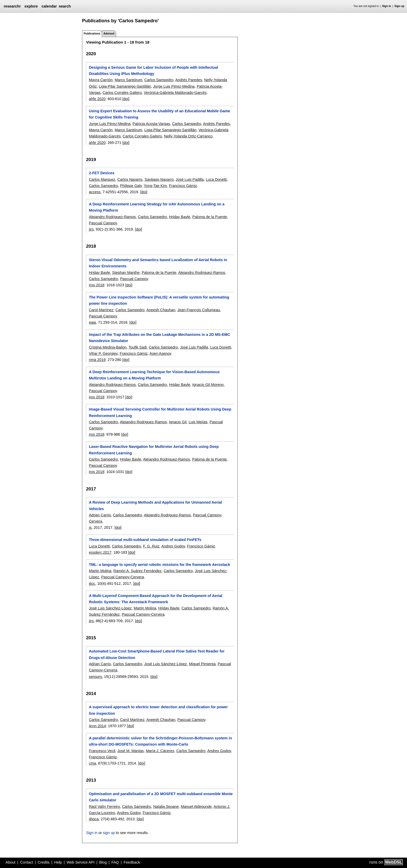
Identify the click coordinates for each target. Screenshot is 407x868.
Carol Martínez (101, 310)
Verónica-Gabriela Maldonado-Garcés (175, 93)
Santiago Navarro (159, 179)
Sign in (387, 6)
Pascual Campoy (103, 223)
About (11, 862)
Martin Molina (100, 571)
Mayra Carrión (101, 80)
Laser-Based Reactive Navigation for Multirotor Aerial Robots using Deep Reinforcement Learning (154, 450)
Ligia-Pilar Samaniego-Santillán (125, 86)
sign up (109, 833)
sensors (95, 677)
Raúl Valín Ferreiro (104, 807)
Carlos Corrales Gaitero (122, 93)
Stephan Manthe (126, 273)
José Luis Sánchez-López (110, 608)
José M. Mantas (131, 751)
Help (58, 862)
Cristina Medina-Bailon (108, 347)
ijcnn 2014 (97, 726)
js (90, 527)
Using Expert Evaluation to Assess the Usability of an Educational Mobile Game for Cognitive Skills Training (159, 114)
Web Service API (80, 862)
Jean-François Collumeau (199, 310)
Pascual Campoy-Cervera (123, 577)
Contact (26, 862)
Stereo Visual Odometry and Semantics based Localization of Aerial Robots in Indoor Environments (158, 263)
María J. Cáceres (160, 751)
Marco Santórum (128, 80)
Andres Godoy (173, 546)
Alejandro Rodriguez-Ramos (112, 217)
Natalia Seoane (166, 807)
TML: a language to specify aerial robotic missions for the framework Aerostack (159, 565)
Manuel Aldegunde (196, 807)
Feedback (132, 862)
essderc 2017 (100, 552)
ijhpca (94, 819)
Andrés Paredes (189, 80)
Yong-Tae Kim (155, 186)
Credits (44, 862)
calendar (49, 6)
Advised (109, 33)
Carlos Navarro (130, 179)
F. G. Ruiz (151, 546)
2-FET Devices (101, 173)
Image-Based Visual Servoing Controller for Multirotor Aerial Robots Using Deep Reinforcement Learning (160, 412)
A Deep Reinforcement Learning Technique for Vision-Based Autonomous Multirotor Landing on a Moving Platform (154, 375)
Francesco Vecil (102, 751)
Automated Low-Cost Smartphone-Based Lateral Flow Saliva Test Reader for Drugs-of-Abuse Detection (157, 654)
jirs (91, 229)
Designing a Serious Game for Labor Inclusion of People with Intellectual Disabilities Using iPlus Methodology (153, 71)
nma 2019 (97, 360)
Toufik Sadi (138, 347)
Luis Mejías (198, 422)
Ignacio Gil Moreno (208, 385)
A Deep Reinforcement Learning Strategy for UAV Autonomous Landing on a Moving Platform (157, 207)
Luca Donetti (216, 179)
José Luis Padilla (190, 179)
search (65, 6)
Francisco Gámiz (183, 186)
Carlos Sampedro (159, 80)
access (95, 192)
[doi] (126, 99)
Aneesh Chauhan (161, 310)
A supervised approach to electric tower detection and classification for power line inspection (158, 710)
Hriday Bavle (180, 217)
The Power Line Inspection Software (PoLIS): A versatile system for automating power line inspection (159, 300)
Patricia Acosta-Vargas (151, 124)
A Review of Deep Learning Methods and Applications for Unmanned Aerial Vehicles (155, 505)
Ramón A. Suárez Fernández (138, 571)
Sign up (399, 6)
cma (92, 763)
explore (31, 6)
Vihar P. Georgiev (103, 353)
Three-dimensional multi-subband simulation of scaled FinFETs (145, 540)
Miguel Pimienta (202, 664)
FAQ (115, 862)
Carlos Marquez (102, 179)
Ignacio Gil (178, 422)
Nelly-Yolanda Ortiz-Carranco (188, 136)
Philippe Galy (131, 186)
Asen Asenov (160, 353)
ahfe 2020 (97, 99)
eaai (92, 322)
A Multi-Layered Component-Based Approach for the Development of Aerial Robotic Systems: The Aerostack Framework (155, 599)
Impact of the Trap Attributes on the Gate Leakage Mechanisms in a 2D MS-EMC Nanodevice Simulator (159, 338)
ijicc (92, 584)
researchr (12, 6)
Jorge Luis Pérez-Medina (174, 86)
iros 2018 (96, 285)
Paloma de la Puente (210, 217)
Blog (103, 862)
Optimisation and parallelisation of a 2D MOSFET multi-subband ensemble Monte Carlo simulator (161, 797)
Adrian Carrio (100, 515)
